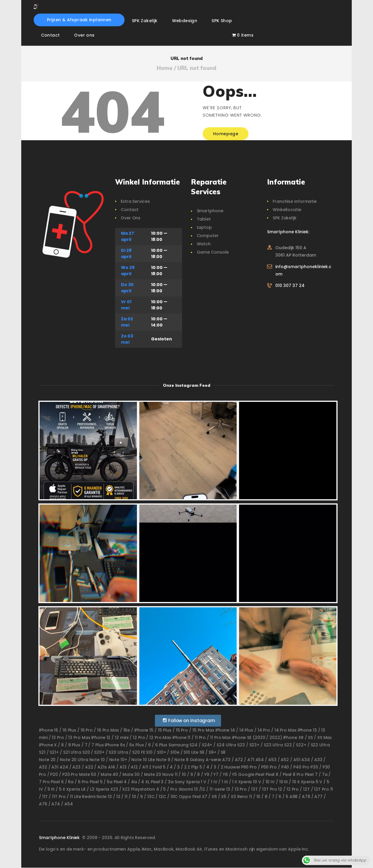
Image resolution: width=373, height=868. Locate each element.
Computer (208, 236)
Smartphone (210, 211)
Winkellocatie (287, 210)
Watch (204, 244)
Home (165, 68)
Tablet (204, 219)
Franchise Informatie (295, 201)
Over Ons (131, 218)
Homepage (226, 134)
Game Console (213, 252)
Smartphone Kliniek (60, 838)
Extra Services (135, 201)
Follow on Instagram (189, 721)
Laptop (204, 227)
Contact (130, 210)
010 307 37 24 (290, 285)
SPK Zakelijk (285, 218)
